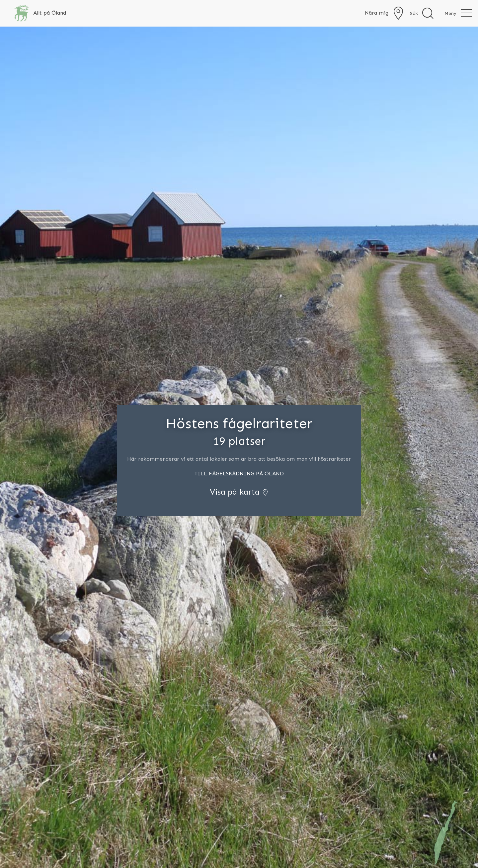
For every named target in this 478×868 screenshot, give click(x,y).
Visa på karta (239, 492)
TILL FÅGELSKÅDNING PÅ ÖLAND (239, 474)
